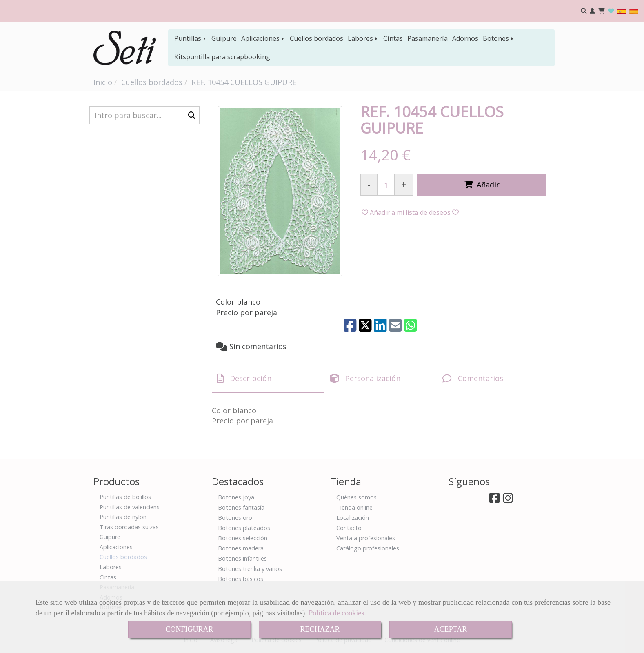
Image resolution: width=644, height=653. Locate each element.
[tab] (268, 379)
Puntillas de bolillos (125, 497)
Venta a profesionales (366, 538)
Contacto (349, 528)
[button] (592, 11)
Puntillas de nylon (123, 517)
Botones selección (243, 538)
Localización (353, 518)
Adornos (465, 38)
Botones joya (236, 497)
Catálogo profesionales (368, 548)
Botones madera (241, 548)
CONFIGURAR (189, 629)
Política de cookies (336, 613)
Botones (499, 38)
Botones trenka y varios (250, 569)
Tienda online (354, 507)
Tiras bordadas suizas (129, 527)
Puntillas (191, 38)
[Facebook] (494, 500)
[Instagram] (508, 500)
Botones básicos (241, 579)
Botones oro (235, 518)
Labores (363, 38)
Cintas (393, 38)
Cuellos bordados (316, 38)
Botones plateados (244, 528)
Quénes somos (356, 497)
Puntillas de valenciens (130, 507)
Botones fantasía (241, 507)
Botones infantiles (242, 558)
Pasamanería (427, 38)
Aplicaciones (263, 38)
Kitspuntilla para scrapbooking (222, 57)
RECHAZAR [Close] (320, 629)
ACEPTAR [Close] (451, 629)
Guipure (224, 38)
